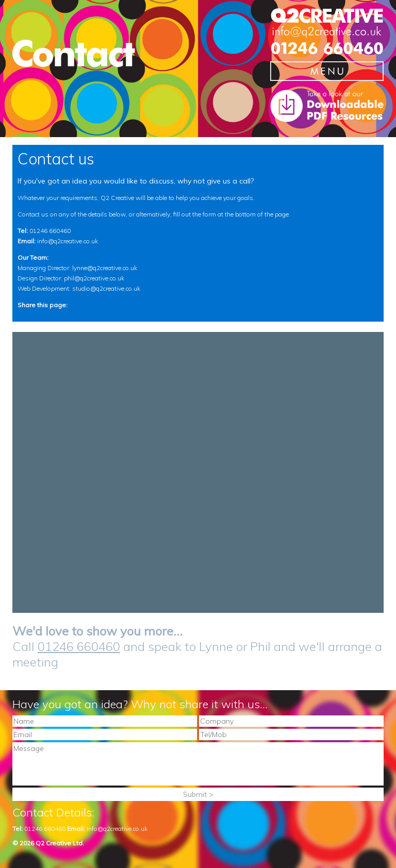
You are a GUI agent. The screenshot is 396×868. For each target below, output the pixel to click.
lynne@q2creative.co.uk (105, 268)
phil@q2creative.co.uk (94, 278)
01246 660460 (50, 231)
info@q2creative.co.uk (68, 241)
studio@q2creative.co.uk (106, 288)
